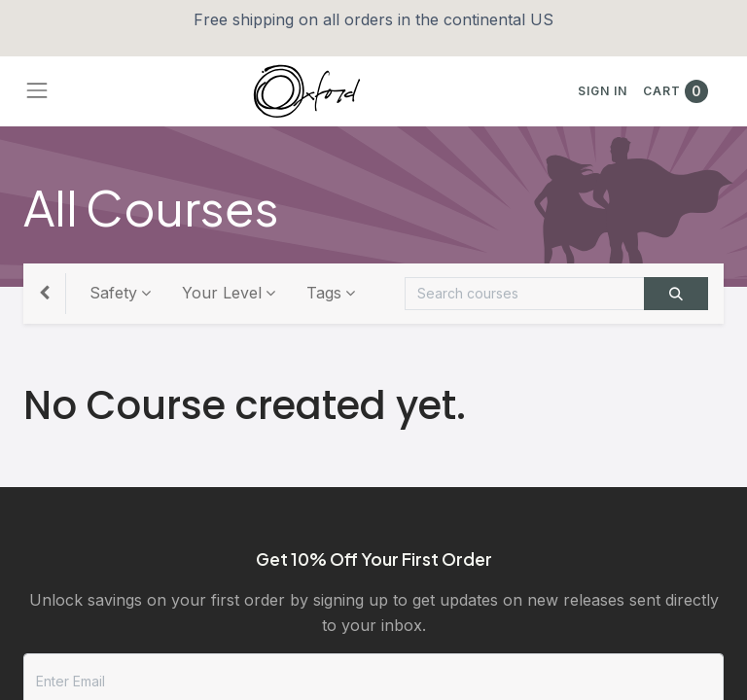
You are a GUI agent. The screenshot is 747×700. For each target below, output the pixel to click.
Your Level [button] (222, 293)
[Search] (676, 294)
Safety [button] (113, 293)
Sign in (603, 91)
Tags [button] (324, 293)
